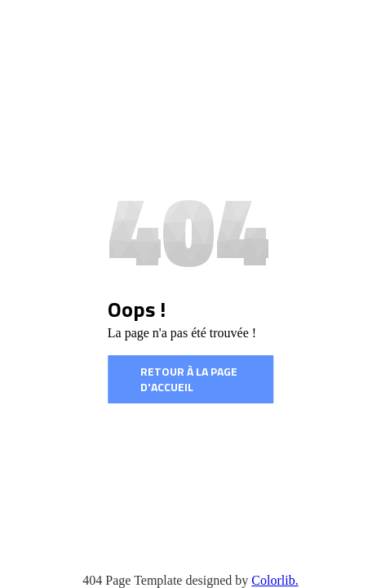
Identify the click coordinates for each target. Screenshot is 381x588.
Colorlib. (275, 580)
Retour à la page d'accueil (189, 379)
